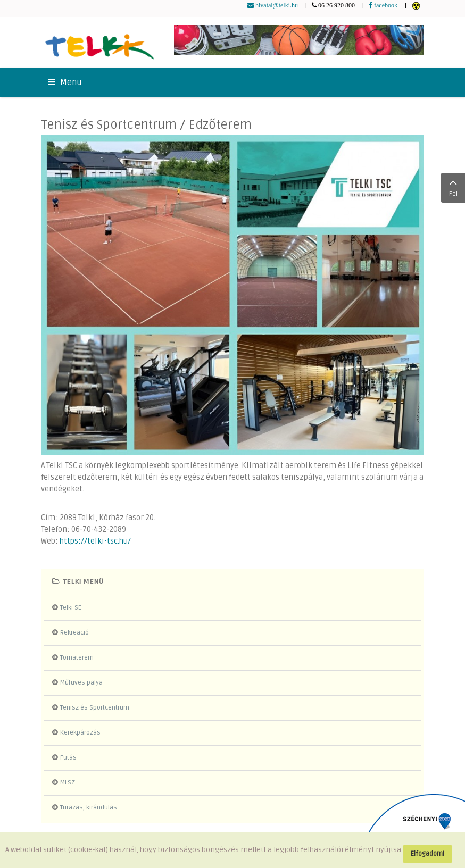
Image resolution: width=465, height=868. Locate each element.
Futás (68, 758)
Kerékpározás (80, 733)
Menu (65, 82)
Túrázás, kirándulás (89, 808)
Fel (453, 187)
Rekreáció (74, 633)
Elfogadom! (427, 854)
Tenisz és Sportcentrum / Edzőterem (146, 125)
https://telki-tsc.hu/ (95, 541)
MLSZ (68, 783)
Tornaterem (77, 658)
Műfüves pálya (81, 683)
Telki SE (71, 608)
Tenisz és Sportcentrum (95, 708)
